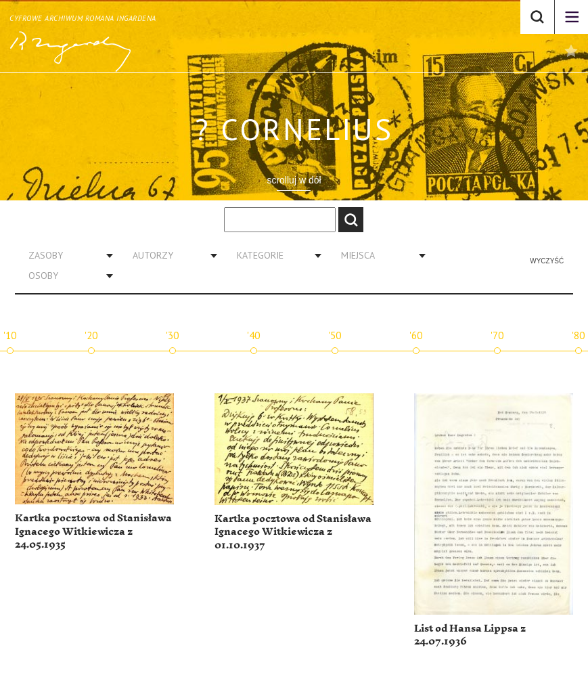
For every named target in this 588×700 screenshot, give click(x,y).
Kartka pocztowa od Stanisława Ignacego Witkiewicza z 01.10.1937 (293, 532)
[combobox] (66, 255)
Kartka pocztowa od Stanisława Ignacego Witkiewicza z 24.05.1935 (93, 531)
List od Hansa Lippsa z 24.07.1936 (470, 635)
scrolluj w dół (294, 180)
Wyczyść (547, 261)
